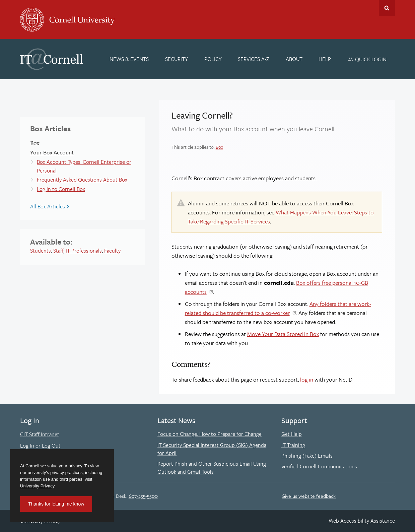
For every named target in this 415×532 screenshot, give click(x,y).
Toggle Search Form (387, 8)
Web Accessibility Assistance (362, 521)
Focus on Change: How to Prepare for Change (210, 434)
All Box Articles (48, 206)
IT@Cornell (52, 59)
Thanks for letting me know (56, 504)
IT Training (293, 445)
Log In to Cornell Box (61, 189)
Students (41, 251)
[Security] (177, 59)
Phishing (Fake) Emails (307, 456)
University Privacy (37, 486)
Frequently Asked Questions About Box (82, 180)
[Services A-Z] (254, 59)
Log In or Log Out (40, 446)
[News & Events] (129, 59)
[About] (294, 59)
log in (307, 379)
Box (219, 147)
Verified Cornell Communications (319, 466)
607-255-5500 (143, 496)
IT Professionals (84, 251)
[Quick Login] (367, 59)
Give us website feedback (309, 496)
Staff (58, 251)
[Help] (325, 59)
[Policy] (213, 59)
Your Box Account (52, 152)
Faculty (112, 251)
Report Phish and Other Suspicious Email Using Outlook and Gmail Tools (212, 468)
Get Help (292, 434)
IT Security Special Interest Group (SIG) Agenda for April (212, 449)
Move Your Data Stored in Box (283, 334)
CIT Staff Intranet (40, 434)
